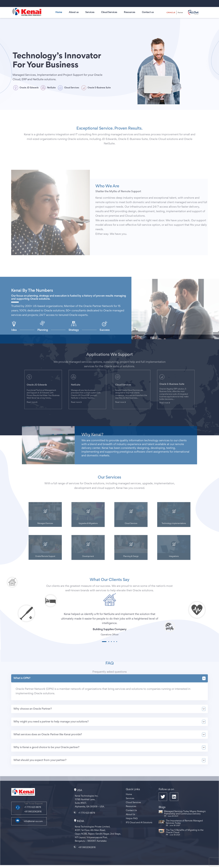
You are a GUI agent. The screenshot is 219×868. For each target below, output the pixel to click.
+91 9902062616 (33, 812)
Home (59, 12)
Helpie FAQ (132, 819)
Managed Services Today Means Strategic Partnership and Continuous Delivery (185, 813)
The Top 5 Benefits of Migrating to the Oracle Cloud (185, 831)
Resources (130, 12)
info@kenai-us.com (33, 821)
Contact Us (131, 811)
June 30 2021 (173, 816)
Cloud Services (109, 12)
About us (74, 12)
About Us (130, 815)
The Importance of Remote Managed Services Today (184, 822)
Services (90, 12)
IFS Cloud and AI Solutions (139, 823)
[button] (104, 642)
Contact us (148, 12)
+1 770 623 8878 (33, 807)
